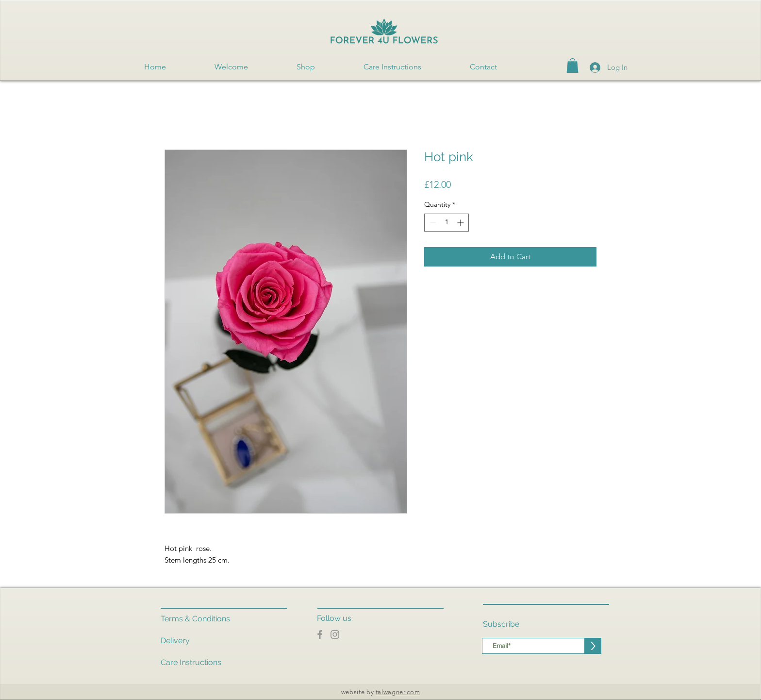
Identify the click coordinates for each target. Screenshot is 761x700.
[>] (593, 646)
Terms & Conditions (195, 619)
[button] (572, 66)
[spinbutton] (447, 223)
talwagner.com (398, 692)
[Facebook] (320, 634)
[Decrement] (432, 223)
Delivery (175, 641)
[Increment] (461, 223)
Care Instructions (191, 662)
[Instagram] (335, 634)
